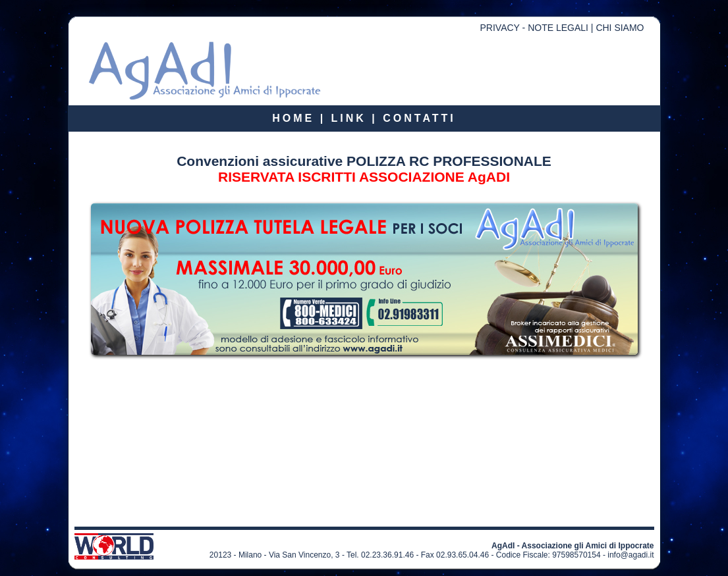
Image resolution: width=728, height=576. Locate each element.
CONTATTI (419, 118)
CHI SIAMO (620, 28)
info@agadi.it (630, 555)
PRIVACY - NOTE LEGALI (534, 28)
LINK (349, 118)
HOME (293, 118)
